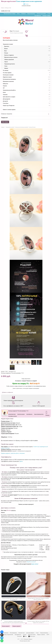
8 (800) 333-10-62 (6, 11)
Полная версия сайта (25, 641)
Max (25, 636)
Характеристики (12, 414)
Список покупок (7, 114)
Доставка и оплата (13, 416)
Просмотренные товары (10, 14)
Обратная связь (32, 635)
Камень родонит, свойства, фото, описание (13, 453)
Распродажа (6, 38)
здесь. (21, 461)
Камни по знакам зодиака (9, 110)
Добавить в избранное (7, 392)
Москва (27, 4)
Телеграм (19, 636)
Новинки (23, 14)
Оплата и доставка (41, 14)
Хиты (18, 14)
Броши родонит (6, 626)
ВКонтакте (32, 636)
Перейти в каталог (31, 562)
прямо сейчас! (35, 564)
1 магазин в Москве (26, 6)
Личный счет (22, 633)
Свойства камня (21, 414)
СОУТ (48, 635)
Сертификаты (38, 16)
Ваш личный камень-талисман (10, 40)
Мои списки (5, 122)
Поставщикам (13, 633)
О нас (49, 14)
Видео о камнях (41, 635)
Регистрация (16, 31)
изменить (13, 510)
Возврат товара (46, 16)
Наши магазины (31, 14)
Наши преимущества (39, 414)
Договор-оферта (30, 633)
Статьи (25, 635)
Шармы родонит (16, 626)
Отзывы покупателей (8, 635)
